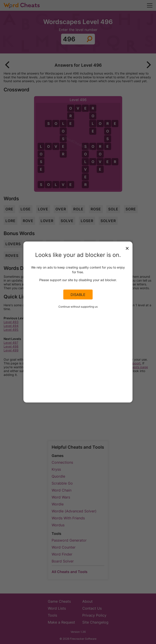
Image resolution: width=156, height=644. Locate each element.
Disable (78, 294)
